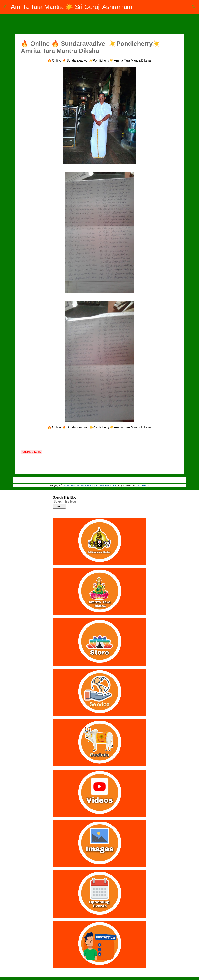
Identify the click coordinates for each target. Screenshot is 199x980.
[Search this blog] (73, 502)
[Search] (194, 7)
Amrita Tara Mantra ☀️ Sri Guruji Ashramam (72, 7)
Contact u (143, 486)
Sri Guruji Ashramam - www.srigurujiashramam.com (90, 486)
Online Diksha (32, 452)
